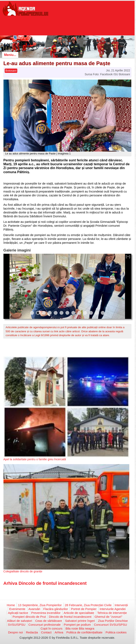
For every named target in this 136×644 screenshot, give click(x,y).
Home (11, 605)
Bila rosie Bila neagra (80, 628)
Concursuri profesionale (45, 625)
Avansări (34, 609)
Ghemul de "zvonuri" (108, 617)
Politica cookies (116, 632)
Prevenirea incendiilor (46, 613)
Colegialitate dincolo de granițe (23, 571)
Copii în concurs (51, 628)
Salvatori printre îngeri (80, 621)
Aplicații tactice (18, 613)
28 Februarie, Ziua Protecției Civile (88, 605)
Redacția (32, 632)
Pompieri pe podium (77, 625)
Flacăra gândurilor (56, 609)
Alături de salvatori (20, 621)
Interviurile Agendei (113, 609)
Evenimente (17, 609)
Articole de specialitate (79, 613)
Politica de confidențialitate (84, 632)
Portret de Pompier (84, 609)
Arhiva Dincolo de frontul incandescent (45, 583)
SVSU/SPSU (17, 625)
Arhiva (59, 632)
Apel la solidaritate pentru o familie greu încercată (35, 459)
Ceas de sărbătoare (49, 621)
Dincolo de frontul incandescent (70, 617)
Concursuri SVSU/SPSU (110, 625)
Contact (46, 632)
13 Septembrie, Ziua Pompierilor (40, 605)
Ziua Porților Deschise (113, 621)
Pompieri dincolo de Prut (29, 617)
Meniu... (10, 55)
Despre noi (16, 632)
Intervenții (121, 605)
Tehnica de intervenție (112, 613)
